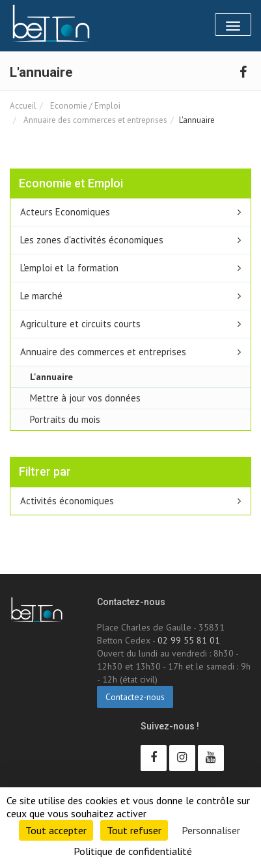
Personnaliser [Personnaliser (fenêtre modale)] (211, 830)
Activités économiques (67, 501)
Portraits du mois (65, 419)
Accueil (23, 106)
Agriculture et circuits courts (80, 324)
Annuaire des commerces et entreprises (94, 120)
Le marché (41, 296)
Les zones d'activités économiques (92, 240)
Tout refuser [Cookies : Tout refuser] (134, 830)
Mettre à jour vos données (85, 398)
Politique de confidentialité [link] (133, 851)
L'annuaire (51, 376)
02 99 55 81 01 (189, 640)
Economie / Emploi (84, 106)
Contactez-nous (135, 697)
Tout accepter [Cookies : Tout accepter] (56, 830)
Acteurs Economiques (65, 212)
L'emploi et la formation (69, 268)
